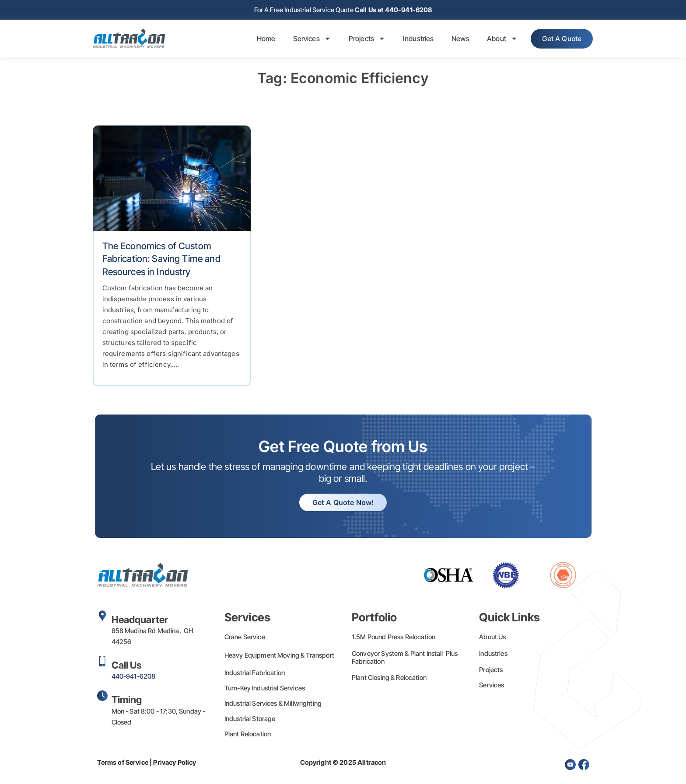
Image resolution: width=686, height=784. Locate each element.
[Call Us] (102, 662)
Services (307, 39)
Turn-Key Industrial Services (265, 689)
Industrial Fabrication (255, 674)
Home (261, 39)
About (497, 39)
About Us (492, 638)
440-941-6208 (134, 677)
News (456, 39)
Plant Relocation (248, 735)
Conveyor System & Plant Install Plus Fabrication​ (405, 658)
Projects (362, 39)
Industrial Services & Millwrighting (273, 704)
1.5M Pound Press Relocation (394, 638)
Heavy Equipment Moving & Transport (279, 656)
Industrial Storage (250, 720)
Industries (414, 39)
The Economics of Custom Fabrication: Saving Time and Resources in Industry (161, 260)
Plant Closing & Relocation (389, 678)
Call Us (127, 666)
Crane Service (245, 638)
